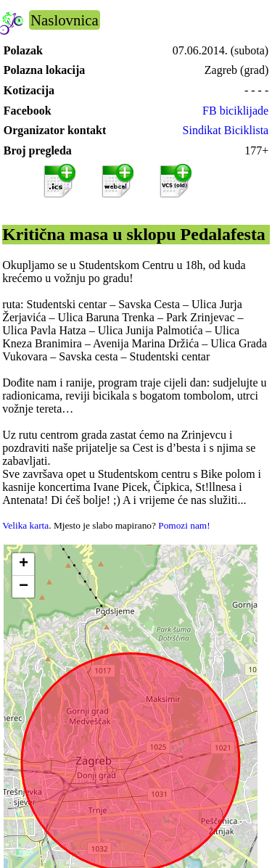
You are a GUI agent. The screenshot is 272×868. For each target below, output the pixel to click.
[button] (23, 565)
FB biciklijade (235, 111)
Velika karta (25, 525)
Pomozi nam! (184, 525)
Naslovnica (65, 20)
